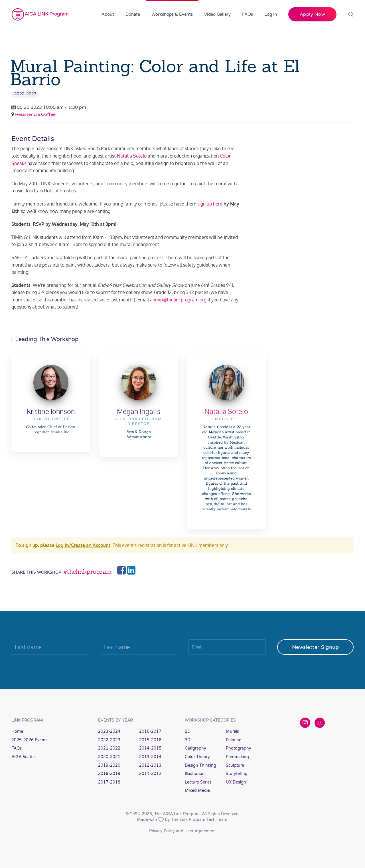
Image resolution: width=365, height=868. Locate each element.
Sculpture (235, 765)
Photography (239, 748)
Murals (232, 731)
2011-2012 (150, 774)
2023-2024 (109, 731)
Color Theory (197, 757)
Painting (234, 740)
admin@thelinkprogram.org (178, 300)
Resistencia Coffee (35, 114)
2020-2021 (109, 757)
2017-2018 (109, 782)
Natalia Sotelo (132, 156)
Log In (271, 14)
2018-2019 (109, 774)
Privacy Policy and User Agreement (182, 831)
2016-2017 (150, 731)
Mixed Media (197, 791)
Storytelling (237, 774)
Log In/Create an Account (83, 545)
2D (188, 731)
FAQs (248, 14)
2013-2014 (150, 757)
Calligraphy (195, 748)
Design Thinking (200, 765)
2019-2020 (109, 765)
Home (17, 731)
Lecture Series (198, 782)
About (108, 14)
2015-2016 (150, 740)
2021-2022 (109, 748)
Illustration (195, 774)
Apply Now (313, 14)
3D (188, 740)
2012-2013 (150, 765)
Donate (133, 14)
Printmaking (237, 757)
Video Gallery (217, 14)
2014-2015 (150, 748)
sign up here (210, 204)
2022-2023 (25, 94)
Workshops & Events (172, 14)
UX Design (236, 782)
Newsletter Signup (316, 647)
